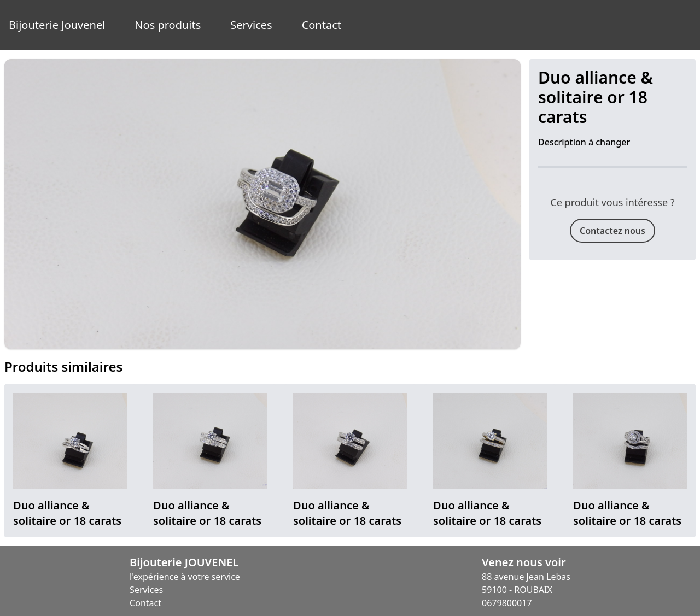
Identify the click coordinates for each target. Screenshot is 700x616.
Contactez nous (612, 231)
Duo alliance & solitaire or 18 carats (67, 513)
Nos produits (168, 25)
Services (251, 25)
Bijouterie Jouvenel (57, 25)
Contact (322, 25)
